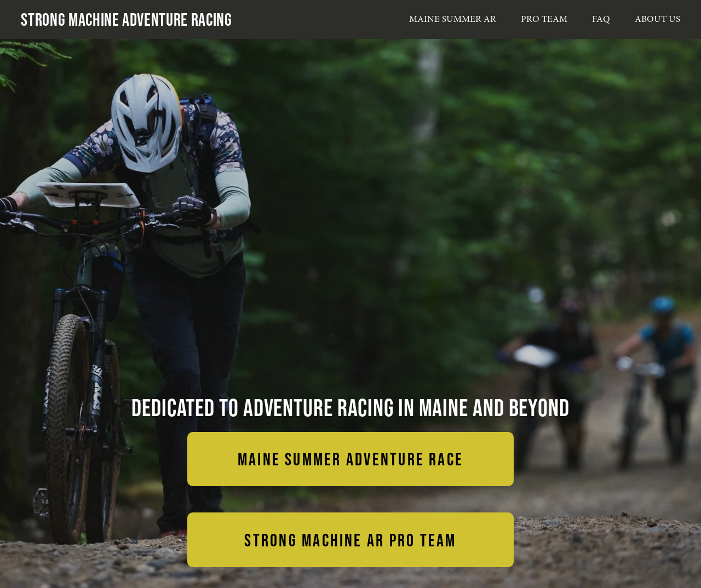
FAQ (601, 19)
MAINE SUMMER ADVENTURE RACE (350, 459)
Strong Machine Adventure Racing (126, 19)
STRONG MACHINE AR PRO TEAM (350, 540)
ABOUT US (657, 19)
